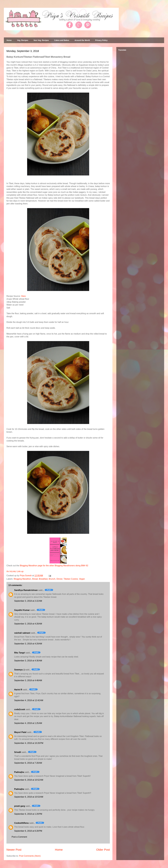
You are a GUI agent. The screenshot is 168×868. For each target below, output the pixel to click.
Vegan (82, 579)
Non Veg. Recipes (41, 40)
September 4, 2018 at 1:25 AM (28, 723)
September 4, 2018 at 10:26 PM (29, 743)
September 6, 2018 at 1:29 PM (28, 814)
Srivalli (18, 752)
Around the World (82, 40)
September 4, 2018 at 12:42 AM (29, 700)
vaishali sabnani (22, 633)
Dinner (59, 579)
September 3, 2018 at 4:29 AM (28, 644)
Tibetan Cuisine (71, 579)
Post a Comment (19, 837)
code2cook (20, 709)
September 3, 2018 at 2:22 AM (28, 601)
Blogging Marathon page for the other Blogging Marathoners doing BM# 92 (54, 566)
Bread (35, 579)
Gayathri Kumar (22, 610)
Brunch (52, 579)
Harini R (18, 690)
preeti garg (20, 806)
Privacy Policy (101, 40)
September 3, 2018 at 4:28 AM (28, 624)
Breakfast (43, 579)
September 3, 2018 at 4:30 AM (28, 661)
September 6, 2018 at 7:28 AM (28, 763)
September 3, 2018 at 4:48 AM (28, 680)
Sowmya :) (19, 670)
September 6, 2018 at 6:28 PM (28, 831)
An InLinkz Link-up (15, 571)
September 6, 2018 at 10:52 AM (29, 780)
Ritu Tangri (20, 653)
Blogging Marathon (22, 579)
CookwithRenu (21, 823)
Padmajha (19, 772)
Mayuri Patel (20, 732)
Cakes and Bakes (62, 40)
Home (9, 40)
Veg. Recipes (23, 40)
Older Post (103, 850)
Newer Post (14, 850)
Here (23, 296)
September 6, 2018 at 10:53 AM (29, 797)
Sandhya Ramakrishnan (26, 590)
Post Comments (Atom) (30, 856)
